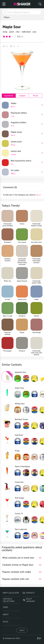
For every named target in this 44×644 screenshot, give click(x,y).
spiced (11, 32)
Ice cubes (26, 172)
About (6, 614)
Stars (5, 607)
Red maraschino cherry (26, 162)
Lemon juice (26, 143)
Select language (29, 600)
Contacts (29, 593)
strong (5, 32)
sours (34, 32)
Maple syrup (26, 134)
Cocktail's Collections (9, 600)
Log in (22, 630)
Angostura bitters (26, 124)
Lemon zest (26, 153)
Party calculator (11, 593)
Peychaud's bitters (26, 114)
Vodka (26, 105)
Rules (5, 622)
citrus (18, 32)
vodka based (26, 32)
